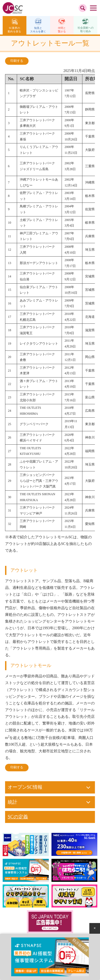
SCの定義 (18, 817)
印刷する (17, 61)
